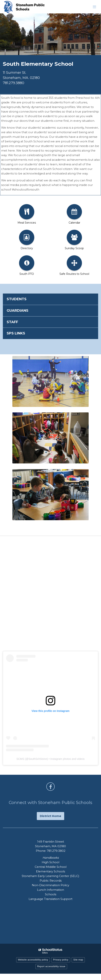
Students (17, 299)
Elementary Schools (50, 871)
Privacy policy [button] (61, 960)
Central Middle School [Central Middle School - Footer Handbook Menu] (51, 867)
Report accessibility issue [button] (51, 966)
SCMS (20, 759)
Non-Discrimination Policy (50, 885)
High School (50, 862)
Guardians (18, 311)
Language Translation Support (50, 899)
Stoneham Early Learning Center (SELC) (50, 876)
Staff (12, 322)
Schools (51, 894)
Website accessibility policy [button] (33, 960)
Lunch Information (50, 890)
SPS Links (16, 333)
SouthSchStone (38, 759)
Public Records (51, 881)
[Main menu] (94, 7)
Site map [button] (78, 960)
